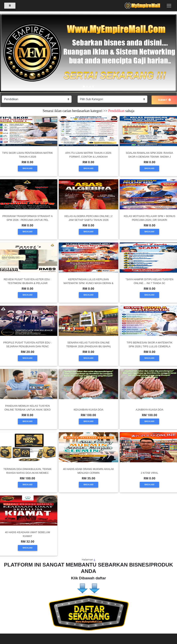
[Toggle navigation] (169, 7)
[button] (13, 53)
